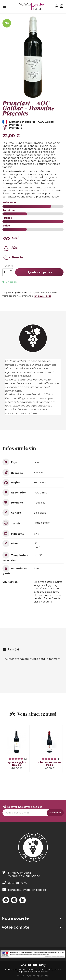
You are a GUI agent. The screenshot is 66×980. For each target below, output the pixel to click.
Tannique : (9, 210)
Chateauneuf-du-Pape (50, 764)
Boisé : (7, 226)
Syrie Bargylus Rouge (17, 764)
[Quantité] (6, 272)
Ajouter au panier (39, 272)
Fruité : (7, 218)
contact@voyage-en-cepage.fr (28, 890)
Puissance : (10, 202)
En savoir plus (43, 296)
